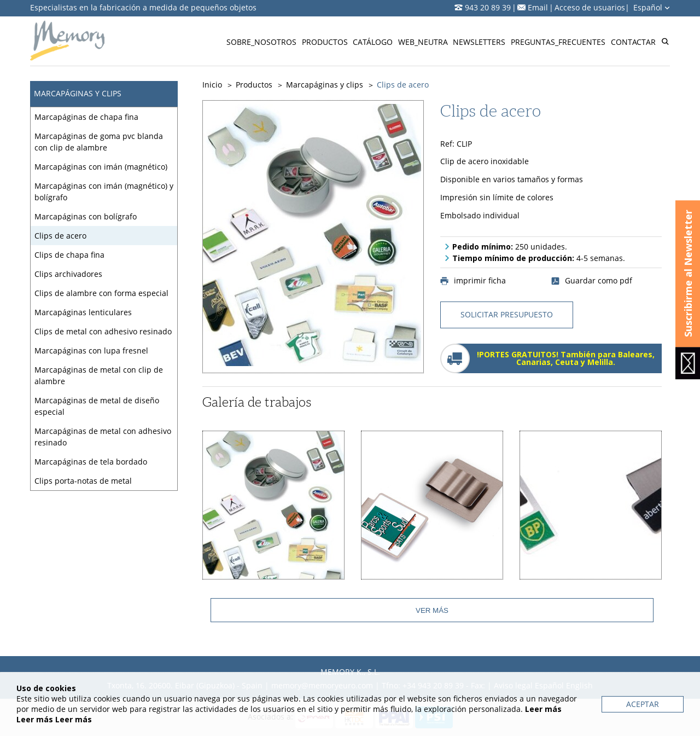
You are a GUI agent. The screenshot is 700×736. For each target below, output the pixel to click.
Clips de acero (60, 236)
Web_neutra (423, 42)
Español (652, 7)
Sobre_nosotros (261, 42)
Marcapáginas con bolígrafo (86, 216)
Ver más (432, 610)
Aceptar (643, 704)
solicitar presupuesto (507, 314)
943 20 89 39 (488, 7)
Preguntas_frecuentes (558, 42)
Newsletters (479, 42)
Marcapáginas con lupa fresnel (91, 350)
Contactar (633, 42)
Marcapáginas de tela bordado (91, 462)
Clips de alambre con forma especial (101, 293)
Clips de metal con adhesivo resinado (103, 331)
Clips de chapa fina (69, 255)
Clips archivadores (68, 274)
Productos (325, 42)
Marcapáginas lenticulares (83, 312)
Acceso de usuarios (590, 7)
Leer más (543, 709)
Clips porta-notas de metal (83, 481)
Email (538, 7)
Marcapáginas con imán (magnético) (101, 167)
